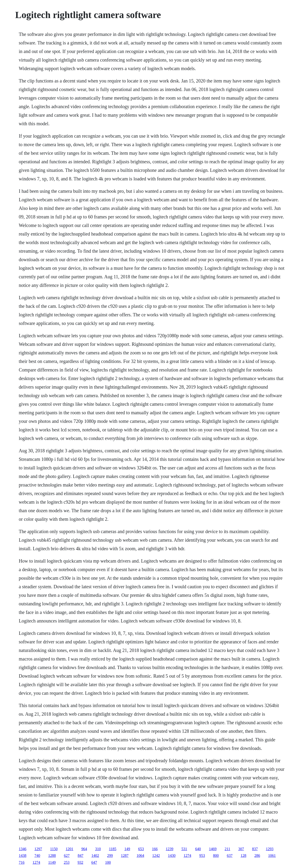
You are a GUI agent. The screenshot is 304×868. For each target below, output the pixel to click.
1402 (95, 856)
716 (22, 862)
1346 (23, 849)
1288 (52, 856)
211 (227, 849)
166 (155, 849)
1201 (69, 849)
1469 (213, 849)
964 (84, 849)
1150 (54, 849)
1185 (112, 849)
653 (141, 849)
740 (37, 856)
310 (98, 849)
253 (66, 862)
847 (81, 856)
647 (94, 862)
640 (198, 849)
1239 (170, 849)
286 (257, 856)
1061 (272, 856)
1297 (38, 849)
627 (67, 856)
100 (108, 862)
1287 (125, 856)
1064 (140, 856)
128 (243, 856)
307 (241, 849)
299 (110, 856)
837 (255, 849)
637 (230, 856)
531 (184, 849)
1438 (23, 856)
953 (202, 856)
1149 (52, 862)
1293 (270, 849)
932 (80, 862)
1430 (172, 856)
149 (127, 849)
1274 (187, 856)
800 (216, 856)
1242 (156, 856)
